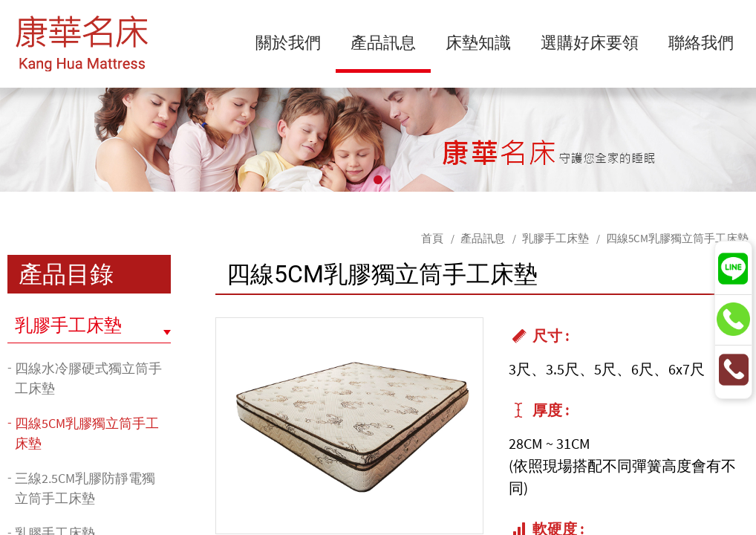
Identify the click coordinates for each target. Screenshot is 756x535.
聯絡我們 (701, 42)
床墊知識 (478, 42)
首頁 (432, 238)
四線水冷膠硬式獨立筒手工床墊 (88, 378)
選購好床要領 (590, 42)
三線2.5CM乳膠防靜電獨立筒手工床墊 (85, 488)
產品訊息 (383, 42)
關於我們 (288, 42)
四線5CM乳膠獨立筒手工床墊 (677, 238)
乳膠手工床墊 (555, 238)
